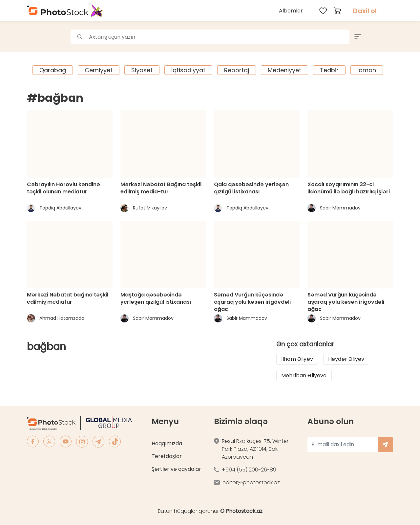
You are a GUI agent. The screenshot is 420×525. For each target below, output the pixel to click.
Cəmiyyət (99, 70)
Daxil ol (365, 11)
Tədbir (329, 70)
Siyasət (142, 70)
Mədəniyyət (284, 70)
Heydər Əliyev (346, 359)
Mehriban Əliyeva (304, 375)
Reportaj (237, 70)
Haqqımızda (167, 443)
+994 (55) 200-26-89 (249, 470)
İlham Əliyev (297, 359)
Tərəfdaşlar (167, 456)
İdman (367, 70)
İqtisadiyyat (188, 70)
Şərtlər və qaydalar (176, 469)
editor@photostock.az (251, 482)
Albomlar (291, 11)
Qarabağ (53, 70)
